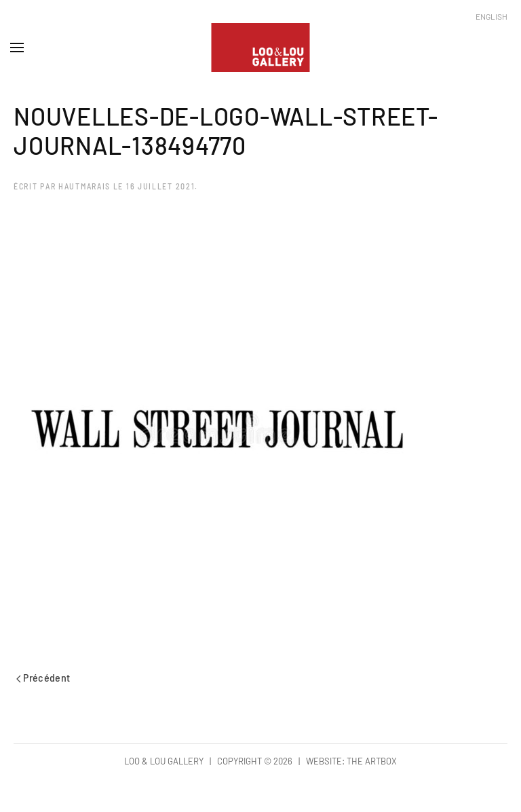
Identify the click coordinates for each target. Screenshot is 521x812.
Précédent (43, 677)
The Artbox (372, 761)
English (491, 16)
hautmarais (84, 186)
